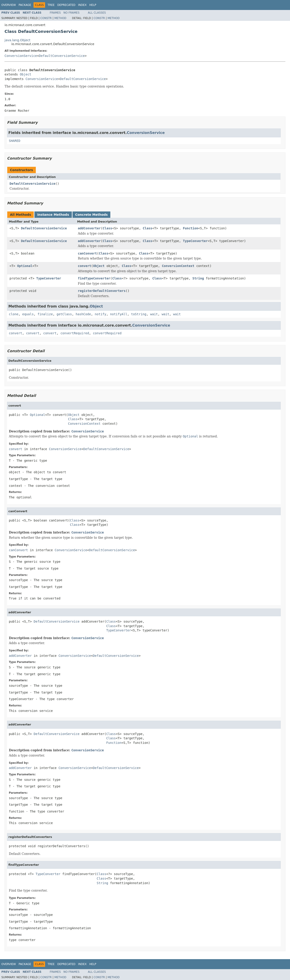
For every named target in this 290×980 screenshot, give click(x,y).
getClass (64, 314)
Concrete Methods (92, 215)
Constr (46, 18)
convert (85, 266)
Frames (55, 13)
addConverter (89, 228)
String (198, 278)
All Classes (97, 13)
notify (100, 314)
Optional (25, 266)
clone (14, 314)
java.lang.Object (17, 40)
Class (107, 228)
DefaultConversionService (62, 56)
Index (82, 5)
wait (154, 314)
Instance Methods (53, 215)
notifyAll (119, 314)
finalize (45, 314)
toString (139, 314)
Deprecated (66, 5)
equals (28, 314)
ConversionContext (178, 266)
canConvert (87, 253)
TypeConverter (195, 241)
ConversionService (21, 56)
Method (60, 18)
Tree (51, 5)
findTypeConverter (94, 278)
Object (25, 74)
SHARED (15, 141)
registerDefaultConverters (102, 291)
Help (93, 5)
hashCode (83, 314)
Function (190, 228)
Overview (9, 5)
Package (25, 5)
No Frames (71, 13)
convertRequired (75, 333)
